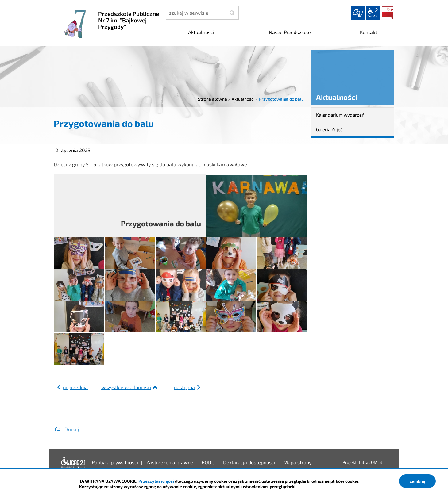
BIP (388, 13)
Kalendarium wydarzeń (340, 115)
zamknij (417, 481)
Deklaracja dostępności (73, 462)
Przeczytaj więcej (156, 481)
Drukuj (72, 429)
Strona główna (212, 99)
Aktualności (243, 99)
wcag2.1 (373, 13)
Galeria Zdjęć (329, 129)
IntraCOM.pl (371, 462)
